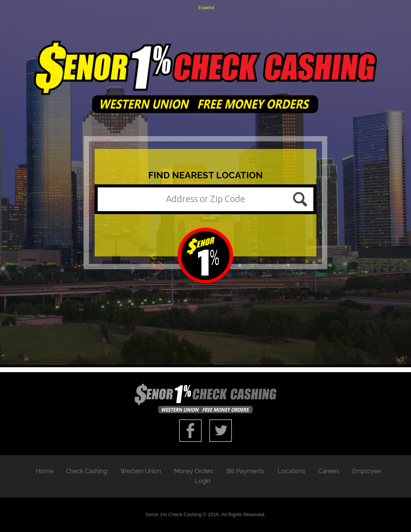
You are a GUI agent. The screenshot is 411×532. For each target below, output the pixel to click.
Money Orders (194, 471)
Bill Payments (245, 471)
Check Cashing (87, 471)
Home (44, 471)
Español (206, 8)
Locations (291, 471)
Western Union (141, 471)
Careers (329, 471)
